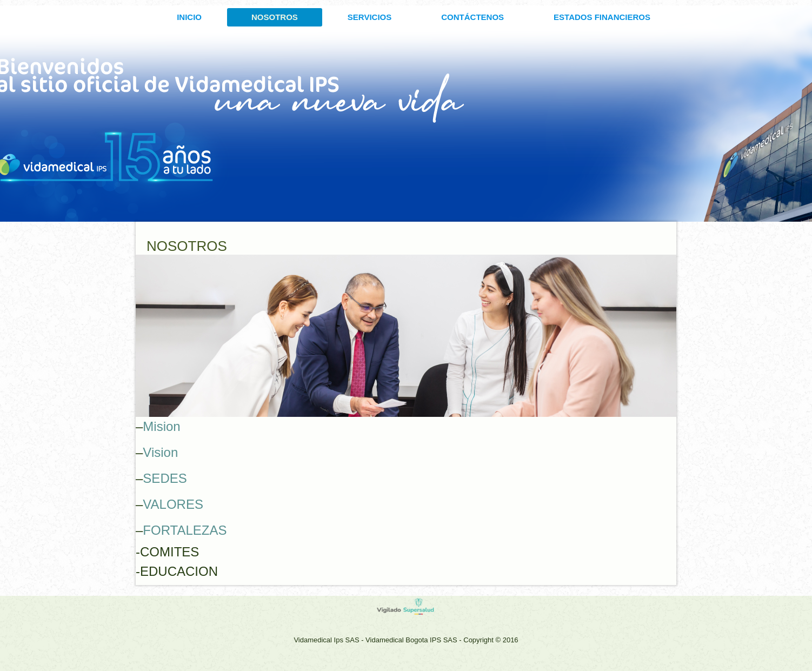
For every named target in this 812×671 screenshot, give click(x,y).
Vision (160, 452)
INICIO (189, 17)
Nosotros (275, 17)
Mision (161, 426)
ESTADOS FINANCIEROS (602, 17)
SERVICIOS (370, 17)
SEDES (165, 478)
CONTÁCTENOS (472, 17)
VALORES (173, 504)
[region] (406, 336)
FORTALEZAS (185, 530)
